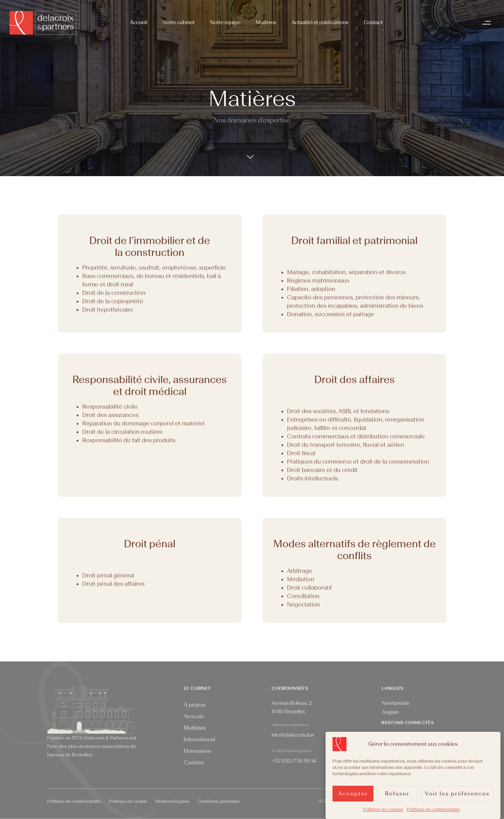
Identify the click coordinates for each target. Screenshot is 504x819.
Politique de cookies (383, 812)
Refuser (397, 796)
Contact (373, 23)
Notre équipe (225, 23)
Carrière (194, 763)
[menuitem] (395, 704)
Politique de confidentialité (433, 812)
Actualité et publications (320, 23)
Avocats (194, 716)
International (199, 740)
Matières (266, 23)
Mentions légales (172, 801)
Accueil (139, 23)
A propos (195, 705)
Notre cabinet (179, 23)
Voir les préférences (457, 796)
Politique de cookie (128, 801)
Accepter (353, 796)
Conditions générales (218, 801)
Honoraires (197, 751)
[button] (488, 23)
